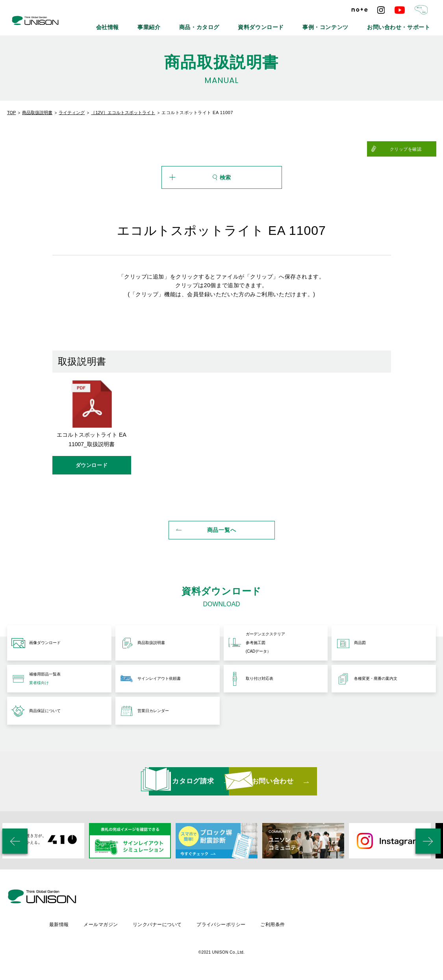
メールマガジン (167, 924)
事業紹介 (203, 24)
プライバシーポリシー (290, 924)
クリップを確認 (417, 149)
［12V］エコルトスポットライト (123, 113)
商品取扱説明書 (37, 113)
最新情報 (124, 924)
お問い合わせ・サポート (406, 24)
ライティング (72, 113)
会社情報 (168, 24)
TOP (11, 113)
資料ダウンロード (295, 24)
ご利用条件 (342, 924)
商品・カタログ (244, 24)
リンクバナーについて (225, 924)
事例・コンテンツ (347, 24)
